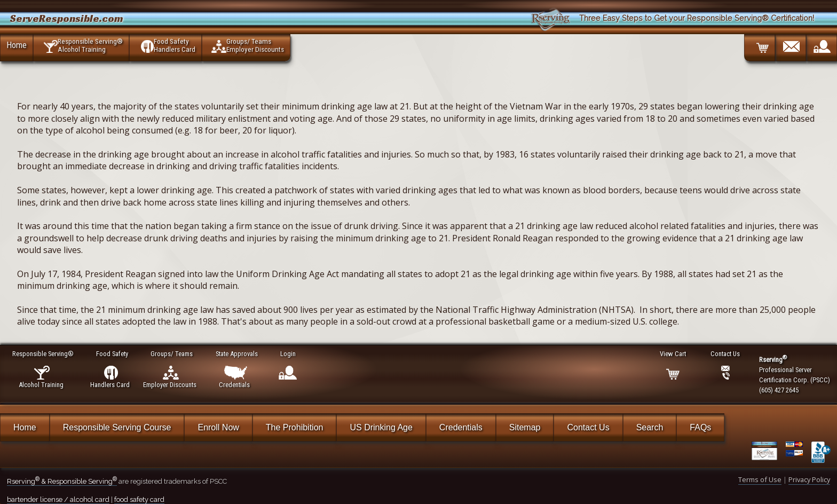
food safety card (139, 499)
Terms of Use (760, 479)
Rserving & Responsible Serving (62, 481)
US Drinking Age (381, 427)
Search (650, 427)
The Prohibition (295, 427)
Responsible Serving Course (117, 427)
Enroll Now (218, 427)
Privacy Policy (809, 479)
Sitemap (525, 427)
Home (17, 45)
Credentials (461, 427)
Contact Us (588, 427)
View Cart (673, 354)
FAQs (700, 427)
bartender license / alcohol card (58, 499)
